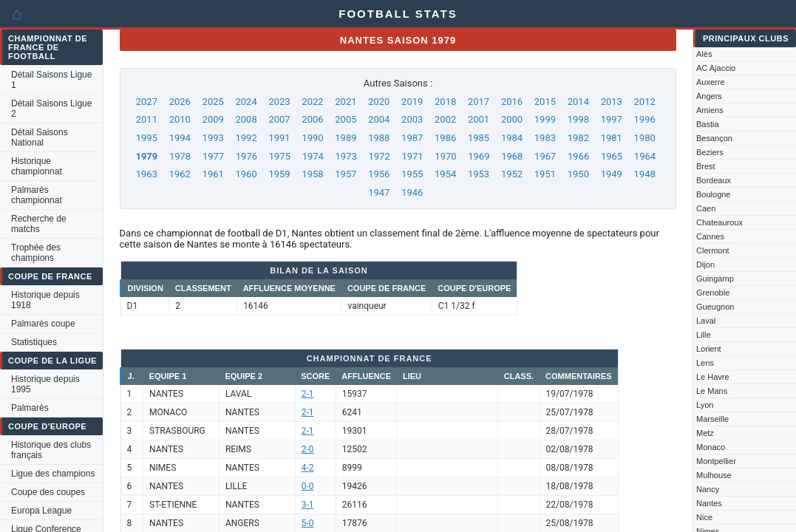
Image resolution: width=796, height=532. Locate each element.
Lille (704, 335)
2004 (379, 119)
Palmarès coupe (43, 324)
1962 (180, 174)
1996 (645, 119)
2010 (180, 119)
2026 (180, 102)
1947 (379, 192)
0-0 (308, 486)
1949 (612, 174)
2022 (312, 102)
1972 (379, 156)
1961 (213, 174)
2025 (213, 102)
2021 (346, 102)
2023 (279, 102)
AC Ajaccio (716, 68)
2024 (246, 102)
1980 (645, 138)
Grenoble (713, 293)
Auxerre (711, 82)
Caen (706, 208)
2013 (612, 102)
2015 (545, 102)
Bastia (708, 124)
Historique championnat (37, 166)
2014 (578, 102)
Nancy (708, 489)
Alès (704, 54)
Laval (706, 321)
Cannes (710, 236)
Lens (705, 363)
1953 (479, 174)
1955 (412, 174)
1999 (545, 119)
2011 (147, 119)
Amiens (710, 110)
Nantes (709, 503)
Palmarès (30, 408)
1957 (346, 174)
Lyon (705, 405)
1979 (146, 156)
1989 (346, 138)
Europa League (41, 511)
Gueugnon (715, 307)
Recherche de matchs (39, 224)
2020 (379, 102)
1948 (645, 174)
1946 (412, 192)
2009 (213, 119)
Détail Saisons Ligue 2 (51, 109)
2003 (412, 119)
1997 (612, 119)
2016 (512, 102)
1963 (147, 174)
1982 (578, 138)
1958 (312, 174)
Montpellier (716, 461)
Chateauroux (720, 222)
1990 (312, 138)
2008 (246, 119)
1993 (213, 138)
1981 (612, 138)
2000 (512, 119)
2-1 (308, 394)
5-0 (308, 523)
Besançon (714, 138)
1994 (180, 138)
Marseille (712, 419)
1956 (379, 174)
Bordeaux (714, 180)
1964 (645, 156)
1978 (180, 156)
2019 (412, 102)
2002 (445, 119)
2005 (346, 119)
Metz (705, 433)
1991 (279, 138)
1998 (578, 119)
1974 (313, 156)
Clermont (713, 250)
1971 (412, 156)
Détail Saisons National (40, 137)
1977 (213, 156)
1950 (578, 174)
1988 (379, 138)
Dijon (705, 265)
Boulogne (714, 194)
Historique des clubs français (51, 450)
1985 (479, 138)
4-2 (308, 468)
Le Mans (712, 391)
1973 (346, 156)
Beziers (710, 152)
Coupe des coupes (48, 492)
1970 (445, 156)
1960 (246, 174)
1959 (279, 174)
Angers (709, 96)
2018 (445, 102)
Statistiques (34, 342)
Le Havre (713, 377)
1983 (545, 138)
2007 (279, 119)
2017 (479, 102)
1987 (412, 138)
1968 (512, 156)
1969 (479, 156)
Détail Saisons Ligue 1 (51, 80)
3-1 (308, 505)
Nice (704, 517)
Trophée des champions (36, 253)
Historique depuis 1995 (45, 384)
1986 (445, 138)
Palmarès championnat (37, 195)
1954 (445, 174)
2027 (147, 102)
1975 (280, 156)
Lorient (709, 349)
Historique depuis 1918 (45, 300)
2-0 (308, 449)
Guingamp (715, 279)
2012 (645, 102)
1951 (545, 174)
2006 (312, 119)
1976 (246, 156)
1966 (578, 156)
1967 (545, 156)
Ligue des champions (53, 474)
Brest (706, 166)
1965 (612, 156)
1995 (147, 138)
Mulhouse (714, 475)
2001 (479, 119)
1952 (512, 174)
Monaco (711, 447)
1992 (246, 138)
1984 (512, 138)
